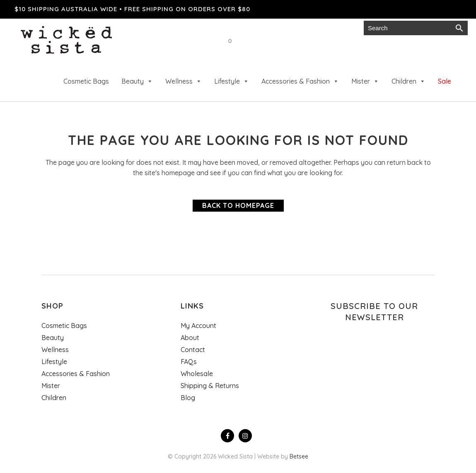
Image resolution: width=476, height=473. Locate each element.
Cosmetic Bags (86, 81)
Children (408, 81)
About (190, 338)
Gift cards (309, 28)
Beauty (137, 81)
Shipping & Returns (210, 386)
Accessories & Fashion (300, 81)
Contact (193, 350)
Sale (445, 81)
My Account (198, 326)
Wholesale (262, 28)
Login (347, 28)
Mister (365, 81)
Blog (188, 398)
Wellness (184, 81)
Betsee (299, 456)
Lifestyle (232, 81)
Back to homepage (238, 205)
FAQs (189, 362)
